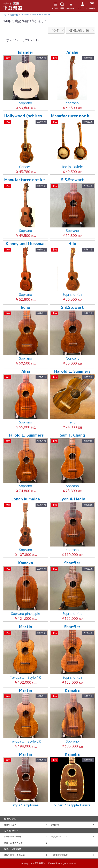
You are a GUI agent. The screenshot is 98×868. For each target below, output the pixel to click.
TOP (5, 15)
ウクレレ (25, 15)
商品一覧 (14, 15)
